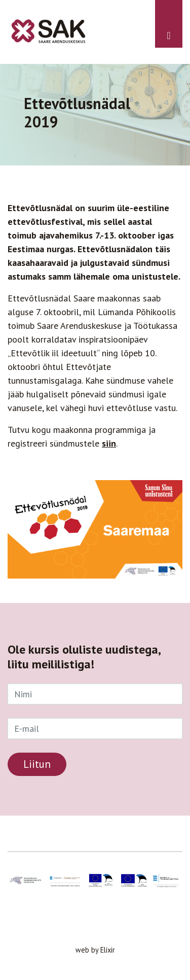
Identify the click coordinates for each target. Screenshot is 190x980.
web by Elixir (95, 950)
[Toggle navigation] (169, 24)
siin (109, 443)
